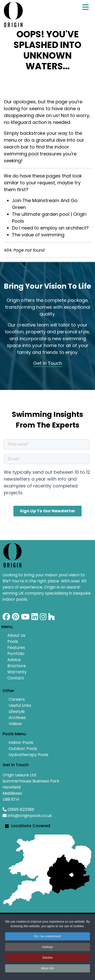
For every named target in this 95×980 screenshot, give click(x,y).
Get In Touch (48, 363)
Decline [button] (47, 958)
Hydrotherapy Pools (29, 755)
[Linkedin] (35, 618)
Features (16, 648)
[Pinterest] (16, 618)
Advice (14, 660)
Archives (17, 718)
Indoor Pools (21, 742)
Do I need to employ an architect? (50, 228)
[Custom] (51, 618)
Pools (13, 641)
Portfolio (16, 654)
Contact (16, 678)
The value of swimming (38, 235)
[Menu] (86, 12)
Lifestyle (17, 712)
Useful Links (20, 705)
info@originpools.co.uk (30, 816)
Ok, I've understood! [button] (48, 936)
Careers (17, 699)
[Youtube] (25, 618)
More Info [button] (48, 968)
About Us (16, 635)
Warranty (17, 672)
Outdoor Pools (23, 749)
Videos (15, 724)
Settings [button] (48, 947)
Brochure (17, 666)
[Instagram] (43, 618)
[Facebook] (6, 618)
